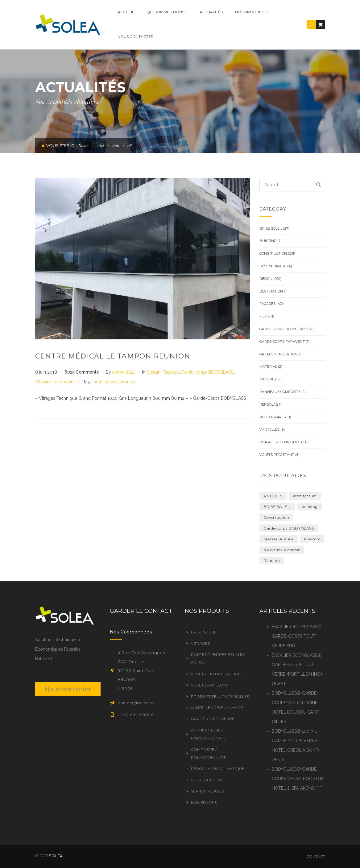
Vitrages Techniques (55, 382)
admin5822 (124, 372)
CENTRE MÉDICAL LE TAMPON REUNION (113, 356)
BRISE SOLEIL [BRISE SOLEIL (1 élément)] (277, 507)
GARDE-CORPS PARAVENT (282, 342)
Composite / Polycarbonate (208, 753)
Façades (171, 372)
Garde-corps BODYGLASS (207, 372)
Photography (273, 417)
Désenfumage (273, 266)
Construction (273, 253)
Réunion (128, 382)
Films (265, 316)
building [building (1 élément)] (310, 507)
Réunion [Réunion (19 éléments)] (272, 561)
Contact (316, 856)
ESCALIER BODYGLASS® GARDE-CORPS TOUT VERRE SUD (297, 636)
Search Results (207, 791)
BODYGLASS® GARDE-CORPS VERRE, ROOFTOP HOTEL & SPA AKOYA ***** (298, 779)
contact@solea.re (136, 703)
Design (153, 372)
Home (83, 145)
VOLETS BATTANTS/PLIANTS (217, 674)
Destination (271, 291)
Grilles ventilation (278, 354)
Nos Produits (240, 12)
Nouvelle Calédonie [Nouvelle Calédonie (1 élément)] (282, 550)
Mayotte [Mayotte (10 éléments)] (312, 539)
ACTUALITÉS (200, 12)
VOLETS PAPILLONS (210, 685)
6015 (82, 372)
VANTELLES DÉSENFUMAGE (217, 708)
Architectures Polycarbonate (208, 734)
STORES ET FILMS (207, 780)
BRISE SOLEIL (271, 228)
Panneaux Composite (280, 392)
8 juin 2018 (47, 372)
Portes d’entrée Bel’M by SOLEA (218, 659)
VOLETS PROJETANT (277, 455)
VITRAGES (200, 643)
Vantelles (269, 429)
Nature (267, 379)
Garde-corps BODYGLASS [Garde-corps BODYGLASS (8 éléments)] (289, 528)
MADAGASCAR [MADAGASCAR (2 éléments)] (279, 539)
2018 (100, 145)
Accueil (115, 12)
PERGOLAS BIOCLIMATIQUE (218, 769)
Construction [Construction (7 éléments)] (276, 517)
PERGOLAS (269, 404)
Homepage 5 (204, 802)
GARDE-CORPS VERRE (213, 719)
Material (268, 366)
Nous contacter (124, 37)
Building (268, 241)
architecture (106, 382)
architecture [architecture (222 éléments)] (305, 496)
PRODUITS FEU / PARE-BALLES (220, 696)
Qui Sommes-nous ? (156, 12)
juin (116, 145)
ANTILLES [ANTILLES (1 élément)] (273, 496)
